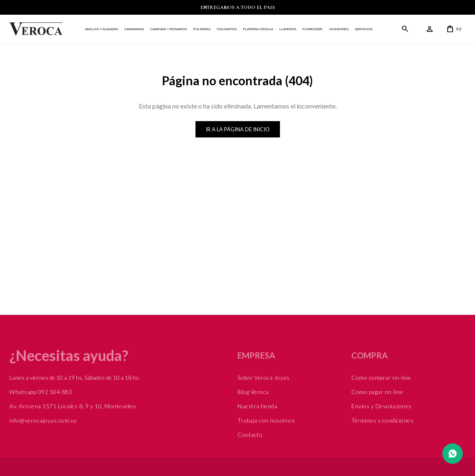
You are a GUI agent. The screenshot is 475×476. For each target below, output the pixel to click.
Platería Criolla (258, 29)
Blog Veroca (253, 392)
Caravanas (134, 29)
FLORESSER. (313, 29)
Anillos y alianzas (102, 29)
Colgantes (227, 29)
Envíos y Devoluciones (382, 406)
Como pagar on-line (377, 392)
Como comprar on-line (381, 377)
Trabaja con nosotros (266, 420)
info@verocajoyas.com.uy (43, 420)
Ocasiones (339, 29)
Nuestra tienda (257, 406)
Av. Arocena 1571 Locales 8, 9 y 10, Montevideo (73, 406)
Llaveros (288, 29)
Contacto (250, 435)
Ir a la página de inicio (238, 129)
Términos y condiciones (382, 420)
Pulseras (202, 29)
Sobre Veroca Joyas (263, 377)
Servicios (363, 29)
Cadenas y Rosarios (169, 29)
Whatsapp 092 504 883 (41, 392)
